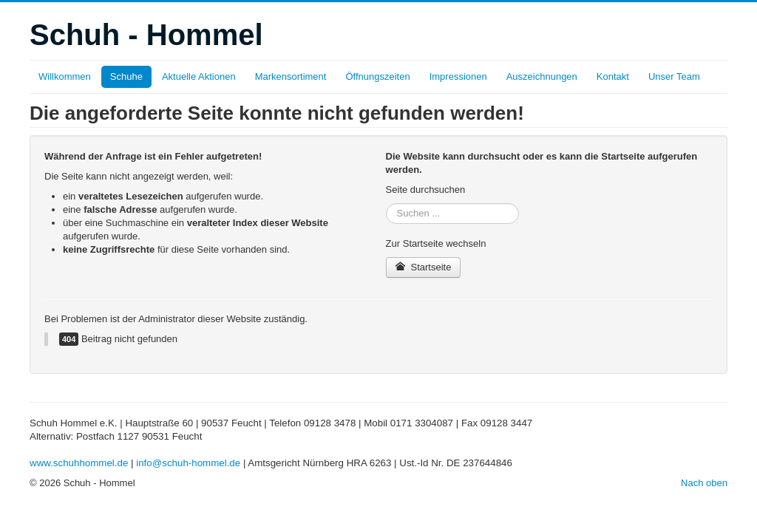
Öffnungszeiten (377, 76)
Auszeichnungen (542, 76)
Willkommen (65, 76)
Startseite (424, 267)
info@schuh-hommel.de (188, 463)
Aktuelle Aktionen (199, 76)
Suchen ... (386, 204)
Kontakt (613, 76)
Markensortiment (291, 76)
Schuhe (126, 76)
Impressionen (458, 76)
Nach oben (704, 483)
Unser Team (674, 76)
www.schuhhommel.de (79, 463)
